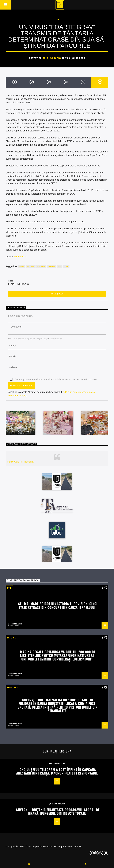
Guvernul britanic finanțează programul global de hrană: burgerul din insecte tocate (58, 811)
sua (59, 267)
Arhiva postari (57, 294)
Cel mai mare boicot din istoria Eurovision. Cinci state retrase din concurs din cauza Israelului (58, 605)
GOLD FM (41, 267)
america (30, 267)
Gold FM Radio (52, 59)
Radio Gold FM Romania (20, 462)
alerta (22, 267)
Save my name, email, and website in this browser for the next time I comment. (56, 380)
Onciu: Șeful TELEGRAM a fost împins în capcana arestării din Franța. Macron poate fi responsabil (57, 771)
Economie (12, 688)
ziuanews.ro (20, 257)
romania (51, 267)
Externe (11, 638)
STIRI (57, 20)
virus (66, 267)
